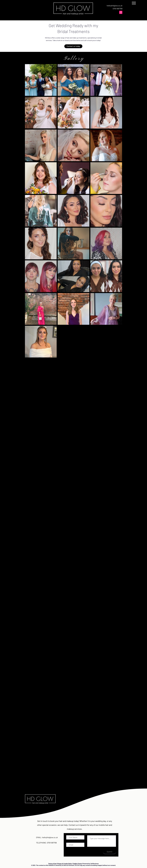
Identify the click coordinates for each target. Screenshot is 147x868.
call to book (88, 40)
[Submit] (110, 852)
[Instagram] (121, 12)
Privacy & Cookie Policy (65, 864)
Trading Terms (77, 864)
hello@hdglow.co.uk (115, 6)
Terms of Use (52, 864)
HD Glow (48, 38)
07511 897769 (118, 9)
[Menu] (134, 3)
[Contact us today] (73, 46)
